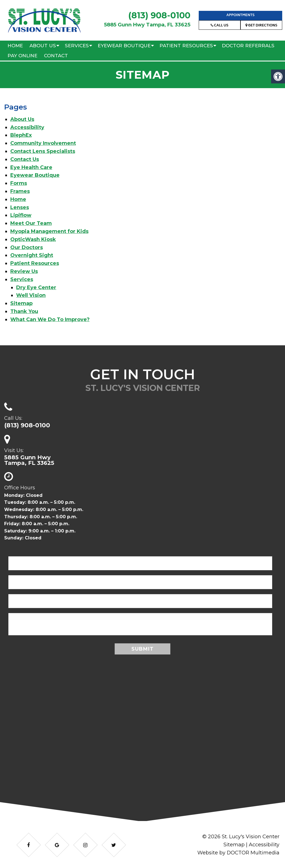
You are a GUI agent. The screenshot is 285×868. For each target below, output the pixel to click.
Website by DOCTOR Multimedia (238, 853)
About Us (43, 46)
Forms (19, 183)
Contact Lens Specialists (43, 151)
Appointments (240, 15)
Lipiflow (21, 215)
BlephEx (21, 135)
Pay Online (22, 56)
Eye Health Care (31, 167)
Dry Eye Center (36, 287)
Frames (20, 191)
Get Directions (261, 26)
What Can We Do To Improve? (50, 319)
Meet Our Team (31, 223)
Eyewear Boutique (124, 46)
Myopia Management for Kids (49, 231)
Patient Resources (186, 46)
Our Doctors (27, 247)
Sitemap (21, 303)
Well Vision (31, 295)
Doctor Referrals (248, 46)
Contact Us (25, 159)
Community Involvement (43, 143)
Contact (56, 56)
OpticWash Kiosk (33, 239)
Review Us (24, 271)
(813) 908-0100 (159, 15)
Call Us (219, 26)
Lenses (20, 207)
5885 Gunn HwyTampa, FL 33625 (29, 460)
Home (15, 46)
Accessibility (27, 127)
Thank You (24, 311)
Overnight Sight (32, 255)
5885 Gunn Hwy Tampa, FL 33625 (147, 25)
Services (77, 46)
